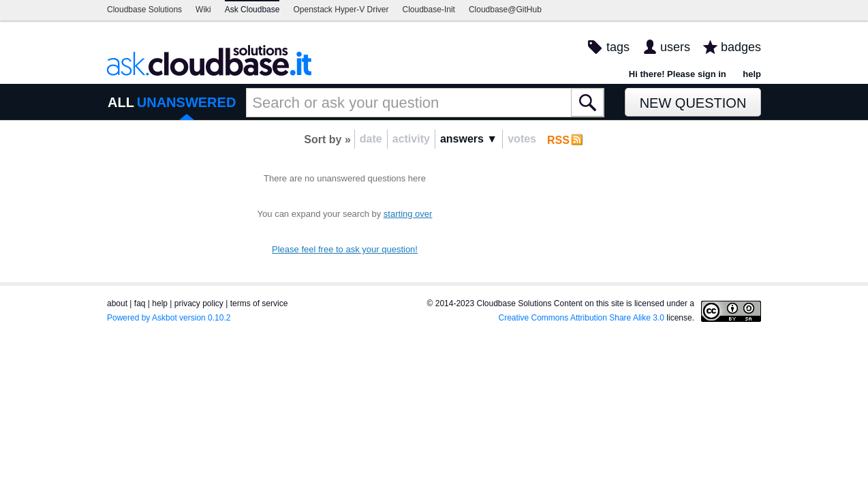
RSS (558, 140)
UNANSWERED (187, 102)
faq (140, 303)
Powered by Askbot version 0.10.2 (169, 318)
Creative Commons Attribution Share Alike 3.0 (582, 318)
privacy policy (199, 303)
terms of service (259, 303)
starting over (408, 214)
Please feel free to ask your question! (345, 249)
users (675, 47)
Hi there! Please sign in (678, 74)
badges (741, 47)
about (117, 303)
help (752, 74)
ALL (121, 102)
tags (618, 47)
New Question (693, 103)
